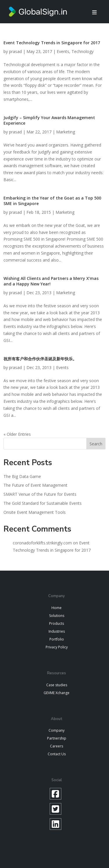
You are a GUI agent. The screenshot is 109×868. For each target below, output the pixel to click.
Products (57, 623)
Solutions (57, 616)
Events (63, 51)
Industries (57, 631)
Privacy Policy (57, 647)
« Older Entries (17, 434)
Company (57, 730)
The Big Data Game (22, 476)
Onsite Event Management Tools (35, 512)
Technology (83, 51)
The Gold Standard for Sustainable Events (43, 503)
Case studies (57, 685)
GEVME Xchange (57, 693)
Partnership (57, 738)
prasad (15, 51)
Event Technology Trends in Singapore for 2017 (52, 43)
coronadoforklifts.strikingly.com (42, 543)
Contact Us (57, 754)
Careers (57, 746)
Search (96, 444)
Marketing (66, 132)
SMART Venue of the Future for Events (40, 494)
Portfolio (57, 639)
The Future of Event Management (35, 485)
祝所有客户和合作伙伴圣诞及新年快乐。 (40, 359)
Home (57, 608)
